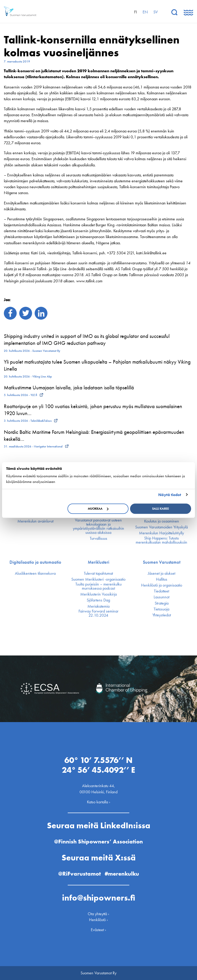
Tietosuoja (161, 609)
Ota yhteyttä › (98, 914)
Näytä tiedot (170, 495)
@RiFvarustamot (80, 874)
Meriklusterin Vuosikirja (98, 594)
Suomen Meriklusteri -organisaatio (98, 579)
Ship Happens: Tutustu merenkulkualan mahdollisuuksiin (161, 540)
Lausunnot (161, 597)
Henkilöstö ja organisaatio (162, 585)
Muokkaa (98, 509)
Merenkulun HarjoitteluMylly (161, 533)
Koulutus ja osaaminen (162, 521)
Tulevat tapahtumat (98, 573)
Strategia (162, 603)
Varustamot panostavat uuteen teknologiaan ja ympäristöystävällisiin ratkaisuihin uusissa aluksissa (98, 526)
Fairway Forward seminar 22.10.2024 (98, 613)
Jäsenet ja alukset (161, 573)
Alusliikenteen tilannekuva (35, 573)
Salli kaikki (160, 509)
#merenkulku (122, 874)
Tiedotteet (161, 591)
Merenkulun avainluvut (35, 521)
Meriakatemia (98, 606)
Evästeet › (98, 930)
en (145, 12)
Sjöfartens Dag (98, 600)
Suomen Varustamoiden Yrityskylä (161, 527)
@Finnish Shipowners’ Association (98, 842)
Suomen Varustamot (162, 562)
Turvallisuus (98, 538)
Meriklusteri (98, 562)
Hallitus (162, 579)
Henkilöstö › (98, 920)
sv (156, 12)
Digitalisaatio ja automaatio (35, 562)
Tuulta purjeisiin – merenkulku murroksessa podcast (98, 586)
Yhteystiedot (162, 615)
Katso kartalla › (99, 802)
